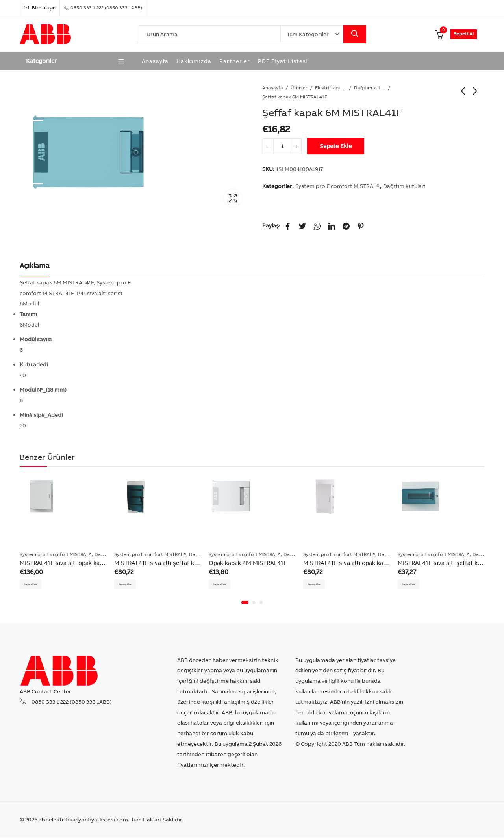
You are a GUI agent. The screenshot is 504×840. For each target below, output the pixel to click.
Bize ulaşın (40, 8)
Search (355, 34)
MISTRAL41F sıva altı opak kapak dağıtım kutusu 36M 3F (381, 563)
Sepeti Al (464, 34)
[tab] (35, 266)
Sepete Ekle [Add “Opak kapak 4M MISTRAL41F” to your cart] (226, 585)
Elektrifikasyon (331, 88)
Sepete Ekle (336, 146)
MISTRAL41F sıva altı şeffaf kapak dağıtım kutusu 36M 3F (193, 563)
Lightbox (233, 198)
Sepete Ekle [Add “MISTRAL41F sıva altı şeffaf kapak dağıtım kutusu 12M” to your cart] (415, 585)
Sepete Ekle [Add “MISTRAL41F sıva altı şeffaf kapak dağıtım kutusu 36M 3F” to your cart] (131, 585)
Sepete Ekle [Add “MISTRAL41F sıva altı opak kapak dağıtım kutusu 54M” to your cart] (37, 585)
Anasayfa (273, 88)
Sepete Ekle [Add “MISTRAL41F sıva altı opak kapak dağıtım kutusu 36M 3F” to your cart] (320, 585)
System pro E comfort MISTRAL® (337, 186)
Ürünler (299, 88)
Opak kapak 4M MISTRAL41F (248, 563)
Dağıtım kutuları (370, 88)
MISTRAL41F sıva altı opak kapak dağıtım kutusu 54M (93, 563)
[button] (245, 605)
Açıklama (35, 265)
